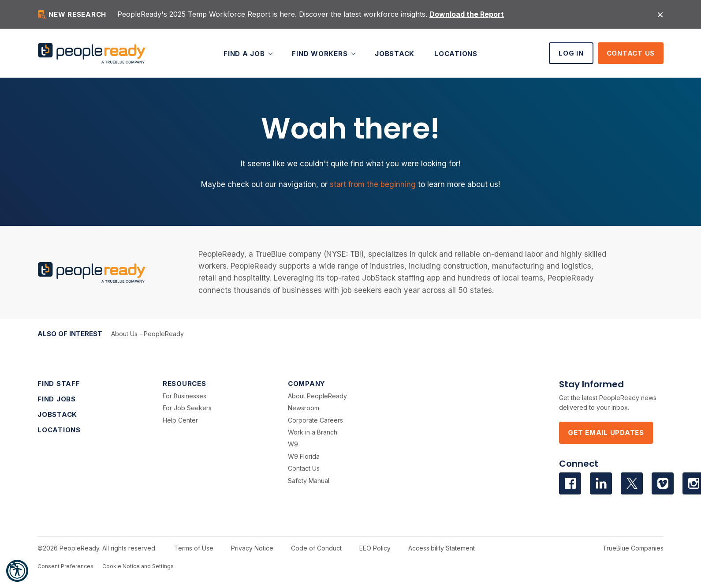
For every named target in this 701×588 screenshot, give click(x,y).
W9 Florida (304, 456)
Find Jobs (57, 399)
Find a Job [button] (245, 53)
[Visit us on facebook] (570, 483)
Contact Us (631, 53)
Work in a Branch (313, 432)
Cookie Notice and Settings (138, 566)
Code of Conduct (316, 548)
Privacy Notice (252, 548)
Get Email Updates (606, 433)
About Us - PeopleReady (147, 334)
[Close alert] (660, 14)
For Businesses (185, 396)
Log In (571, 53)
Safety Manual (309, 481)
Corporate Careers (315, 420)
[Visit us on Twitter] (632, 483)
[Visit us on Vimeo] (663, 483)
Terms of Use (194, 548)
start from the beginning (373, 184)
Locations (456, 53)
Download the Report (467, 14)
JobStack (395, 53)
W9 (293, 444)
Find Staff (59, 384)
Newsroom (304, 408)
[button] (17, 571)
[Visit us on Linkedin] (601, 483)
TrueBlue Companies (633, 548)
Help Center (180, 420)
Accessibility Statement (442, 548)
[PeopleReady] (93, 53)
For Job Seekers (187, 408)
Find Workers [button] (321, 53)
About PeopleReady (317, 396)
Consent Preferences (65, 566)
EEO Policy (375, 548)
